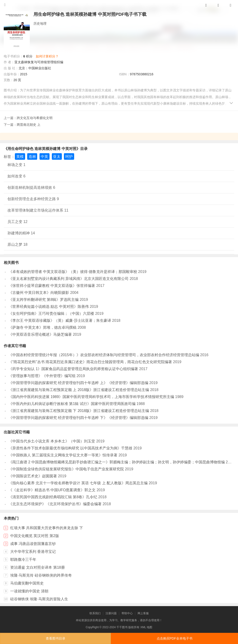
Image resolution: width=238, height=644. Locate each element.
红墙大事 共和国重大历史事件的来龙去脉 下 (47, 528)
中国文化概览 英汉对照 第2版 (35, 536)
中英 (44, 157)
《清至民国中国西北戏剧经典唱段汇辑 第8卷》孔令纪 (53, 497)
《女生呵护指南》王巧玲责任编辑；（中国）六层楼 (51, 314)
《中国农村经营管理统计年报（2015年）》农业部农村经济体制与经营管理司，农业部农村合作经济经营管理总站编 (104, 355)
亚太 (57, 157)
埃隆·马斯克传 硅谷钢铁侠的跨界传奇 (41, 575)
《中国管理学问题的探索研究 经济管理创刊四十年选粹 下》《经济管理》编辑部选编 (78, 418)
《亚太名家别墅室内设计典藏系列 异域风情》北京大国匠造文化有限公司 (69, 279)
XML (143, 627)
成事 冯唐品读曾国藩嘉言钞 (33, 544)
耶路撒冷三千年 (23, 559)
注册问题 (111, 613)
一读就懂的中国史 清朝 (29, 591)
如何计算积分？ (47, 56)
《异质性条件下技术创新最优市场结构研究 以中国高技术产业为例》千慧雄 (70, 448)
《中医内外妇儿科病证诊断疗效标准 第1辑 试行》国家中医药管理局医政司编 (72, 404)
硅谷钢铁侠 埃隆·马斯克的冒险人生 (39, 599)
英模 (20, 157)
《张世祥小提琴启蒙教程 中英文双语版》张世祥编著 (52, 286)
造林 (32, 157)
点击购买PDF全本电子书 (175, 638)
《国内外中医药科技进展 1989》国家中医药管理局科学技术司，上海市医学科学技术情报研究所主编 (91, 397)
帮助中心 (127, 613)
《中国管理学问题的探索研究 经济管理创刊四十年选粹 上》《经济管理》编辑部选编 (78, 383)
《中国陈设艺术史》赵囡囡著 (33, 476)
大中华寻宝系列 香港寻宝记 (33, 552)
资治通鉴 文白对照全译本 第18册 (38, 567)
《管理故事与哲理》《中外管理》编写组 (42, 376)
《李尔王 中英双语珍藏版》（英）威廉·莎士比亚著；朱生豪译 (60, 320)
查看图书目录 (56, 638)
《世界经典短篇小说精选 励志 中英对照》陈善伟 (49, 307)
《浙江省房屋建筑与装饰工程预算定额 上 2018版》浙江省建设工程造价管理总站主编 (79, 390)
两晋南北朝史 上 (29, 125)
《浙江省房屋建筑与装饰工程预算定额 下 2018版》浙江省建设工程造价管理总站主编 (79, 411)
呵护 (69, 157)
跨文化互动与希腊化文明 (35, 118)
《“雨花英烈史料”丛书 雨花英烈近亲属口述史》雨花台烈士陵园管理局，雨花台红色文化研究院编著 (90, 362)
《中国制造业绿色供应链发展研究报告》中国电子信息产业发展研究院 (66, 469)
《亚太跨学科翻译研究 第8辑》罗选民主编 (44, 300)
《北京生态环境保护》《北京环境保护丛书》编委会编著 (55, 504)
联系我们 (95, 613)
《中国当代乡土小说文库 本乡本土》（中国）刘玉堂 (52, 441)
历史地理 (40, 23)
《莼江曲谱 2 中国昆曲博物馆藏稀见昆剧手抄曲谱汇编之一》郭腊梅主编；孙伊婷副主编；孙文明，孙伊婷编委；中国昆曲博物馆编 (117, 462)
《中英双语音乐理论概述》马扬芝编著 (40, 334)
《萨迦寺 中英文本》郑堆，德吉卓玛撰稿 (43, 327)
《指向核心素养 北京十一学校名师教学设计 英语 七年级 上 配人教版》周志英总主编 (78, 483)
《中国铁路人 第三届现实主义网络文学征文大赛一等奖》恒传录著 (63, 455)
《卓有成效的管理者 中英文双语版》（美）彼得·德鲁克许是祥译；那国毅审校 (73, 272)
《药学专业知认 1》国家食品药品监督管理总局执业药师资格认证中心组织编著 (73, 369)
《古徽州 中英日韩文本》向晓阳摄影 (39, 293)
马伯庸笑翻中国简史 (27, 583)
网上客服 (143, 613)
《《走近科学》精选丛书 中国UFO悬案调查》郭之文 (52, 490)
